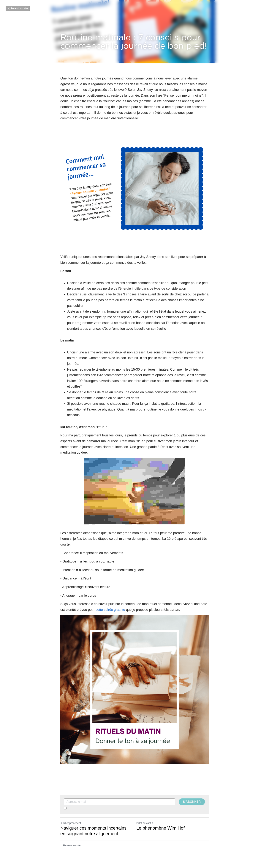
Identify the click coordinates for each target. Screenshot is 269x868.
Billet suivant (145, 823)
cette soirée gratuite (110, 610)
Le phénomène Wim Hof (160, 828)
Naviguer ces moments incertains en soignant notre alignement (93, 831)
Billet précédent (71, 823)
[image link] (134, 690)
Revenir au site (18, 8)
